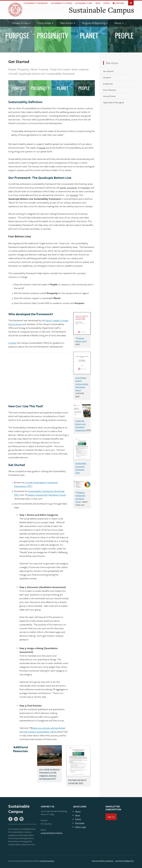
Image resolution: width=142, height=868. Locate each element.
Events (107, 3)
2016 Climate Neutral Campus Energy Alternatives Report (82, 384)
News (98, 3)
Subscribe (120, 3)
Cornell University (47, 861)
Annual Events (109, 96)
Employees (108, 84)
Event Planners (110, 90)
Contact (12, 343)
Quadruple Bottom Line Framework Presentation (81, 425)
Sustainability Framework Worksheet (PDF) (81, 468)
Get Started (108, 71)
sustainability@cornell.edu (52, 833)
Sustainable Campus (101, 10)
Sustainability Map (84, 3)
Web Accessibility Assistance (103, 861)
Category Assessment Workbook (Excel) (46, 495)
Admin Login (81, 827)
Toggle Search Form (131, 3)
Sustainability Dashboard (36, 3)
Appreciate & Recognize (114, 102)
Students (107, 77)
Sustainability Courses (61, 3)
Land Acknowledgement (124, 861)
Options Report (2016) (81, 340)
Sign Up (111, 817)
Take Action (112, 63)
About (78, 811)
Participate (80, 823)
